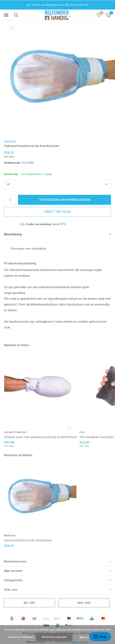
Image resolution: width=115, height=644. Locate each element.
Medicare (10, 141)
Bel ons (29, 603)
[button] (6, 15)
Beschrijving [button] (13, 234)
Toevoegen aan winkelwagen (65, 200)
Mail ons (84, 603)
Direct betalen (58, 212)
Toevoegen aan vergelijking (28, 248)
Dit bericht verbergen (54, 637)
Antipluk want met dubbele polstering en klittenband (40, 437)
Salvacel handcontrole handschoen (28, 540)
